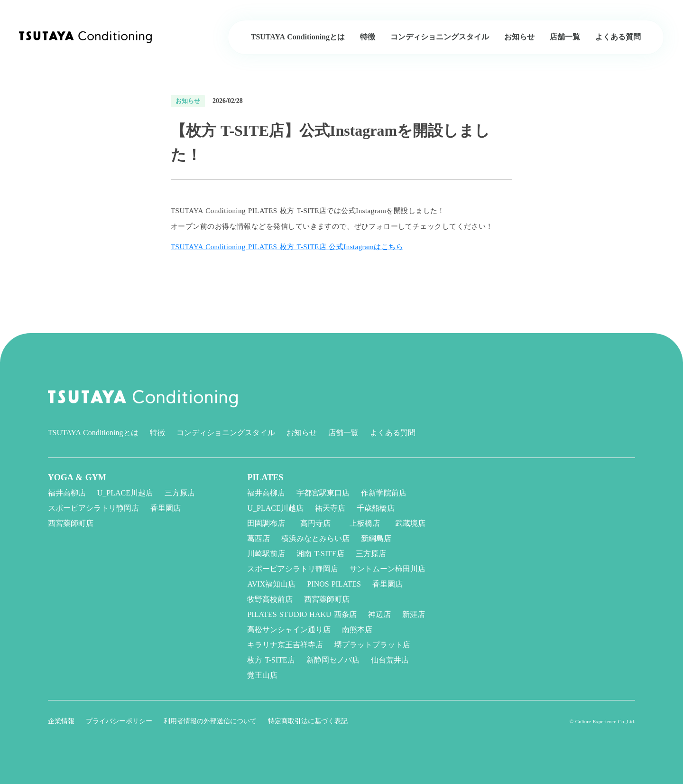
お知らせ (302, 433)
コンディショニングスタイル (226, 433)
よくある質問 (393, 433)
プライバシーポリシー (119, 721)
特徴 (157, 433)
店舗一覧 (343, 433)
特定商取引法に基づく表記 (308, 721)
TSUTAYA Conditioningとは (93, 433)
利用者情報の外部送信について (210, 721)
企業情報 (61, 721)
